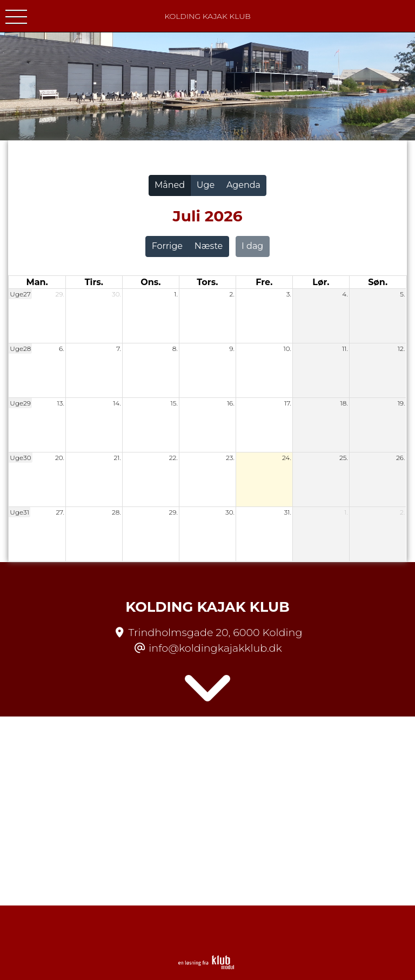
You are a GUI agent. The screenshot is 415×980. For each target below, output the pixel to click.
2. (232, 294)
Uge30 (20, 458)
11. (345, 349)
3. (289, 294)
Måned (170, 185)
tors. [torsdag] (207, 282)
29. (60, 294)
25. (344, 458)
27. (60, 512)
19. (401, 403)
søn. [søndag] (378, 282)
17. (288, 403)
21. (117, 458)
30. (116, 294)
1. (176, 294)
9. (232, 349)
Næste (209, 246)
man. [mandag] (37, 282)
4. (345, 294)
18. (344, 403)
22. (173, 458)
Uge (206, 185)
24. (287, 458)
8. (175, 349)
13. (61, 403)
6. (62, 349)
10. (287, 349)
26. (400, 458)
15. (174, 403)
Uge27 (20, 294)
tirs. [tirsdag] (94, 282)
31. (288, 512)
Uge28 (20, 349)
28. (116, 512)
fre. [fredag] (264, 282)
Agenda (243, 185)
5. (402, 294)
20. (60, 458)
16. (231, 403)
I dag (252, 246)
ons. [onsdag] (150, 282)
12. (401, 349)
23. (230, 458)
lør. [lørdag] (321, 282)
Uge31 (19, 512)
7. (119, 349)
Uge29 (20, 403)
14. (117, 403)
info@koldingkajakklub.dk (215, 648)
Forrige (167, 246)
